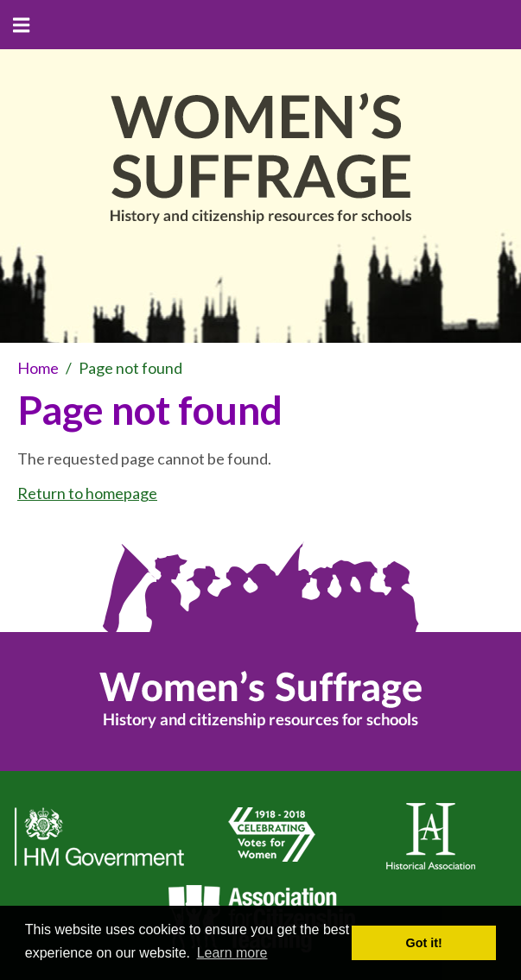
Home (38, 368)
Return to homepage (87, 493)
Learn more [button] (232, 953)
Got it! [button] (424, 943)
